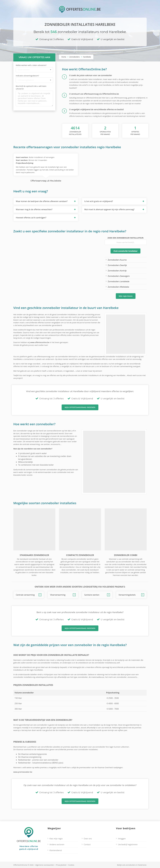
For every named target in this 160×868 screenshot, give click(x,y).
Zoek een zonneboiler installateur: (126, 238)
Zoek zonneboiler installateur (125, 251)
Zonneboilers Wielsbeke (118, 287)
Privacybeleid (61, 865)
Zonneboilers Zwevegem (119, 276)
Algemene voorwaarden (45, 865)
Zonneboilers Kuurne (117, 260)
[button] (46, 201)
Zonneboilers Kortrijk (117, 271)
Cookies (71, 865)
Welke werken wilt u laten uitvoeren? (31, 65)
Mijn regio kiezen (126, 296)
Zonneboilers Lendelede (119, 281)
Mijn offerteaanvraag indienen (80, 407)
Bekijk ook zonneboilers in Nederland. (132, 865)
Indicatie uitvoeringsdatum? (27, 76)
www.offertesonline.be (40, 342)
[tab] (46, 201)
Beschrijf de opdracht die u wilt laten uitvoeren (31, 87)
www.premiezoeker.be (23, 772)
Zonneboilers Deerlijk (117, 265)
